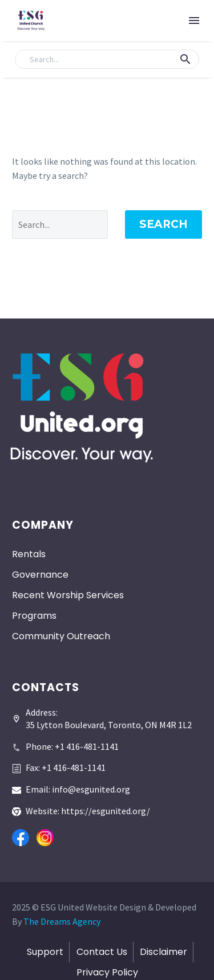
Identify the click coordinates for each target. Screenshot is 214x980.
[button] (185, 59)
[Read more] (65, 742)
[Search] (107, 59)
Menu (194, 21)
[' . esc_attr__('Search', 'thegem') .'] (60, 224)
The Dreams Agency (62, 921)
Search (163, 224)
